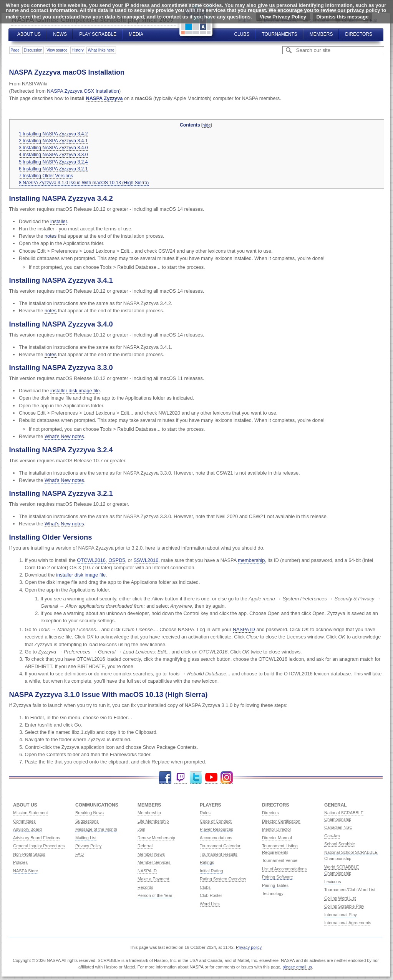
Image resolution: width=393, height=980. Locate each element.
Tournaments (279, 34)
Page (15, 50)
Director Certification (281, 821)
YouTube (211, 777)
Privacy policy (249, 947)
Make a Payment (153, 879)
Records (145, 887)
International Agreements (348, 923)
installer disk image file (75, 391)
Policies (20, 862)
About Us (29, 34)
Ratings (207, 862)
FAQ (80, 854)
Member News (151, 854)
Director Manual (277, 838)
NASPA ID (244, 629)
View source (57, 50)
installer (59, 221)
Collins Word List (340, 898)
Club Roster (211, 895)
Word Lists (210, 904)
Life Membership (153, 821)
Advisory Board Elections (36, 838)
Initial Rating (211, 871)
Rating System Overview (223, 879)
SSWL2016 (146, 560)
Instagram (227, 777)
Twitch (181, 777)
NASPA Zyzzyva (104, 98)
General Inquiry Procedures (39, 846)
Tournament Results (219, 854)
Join (141, 829)
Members (321, 34)
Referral (145, 846)
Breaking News (90, 813)
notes (51, 236)
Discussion (33, 50)
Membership (149, 813)
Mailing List (86, 838)
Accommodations (216, 838)
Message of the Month (96, 829)
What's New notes (64, 436)
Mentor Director (277, 829)
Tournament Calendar (220, 846)
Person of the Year (155, 895)
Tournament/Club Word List (350, 890)
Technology (273, 893)
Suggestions (87, 821)
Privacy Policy (88, 846)
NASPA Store (26, 871)
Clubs (242, 34)
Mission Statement (30, 813)
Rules (205, 813)
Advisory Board (27, 829)
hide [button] (207, 125)
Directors (359, 34)
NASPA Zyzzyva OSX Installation (83, 91)
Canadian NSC (338, 827)
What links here (101, 50)
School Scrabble (340, 844)
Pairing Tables (275, 885)
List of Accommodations (284, 869)
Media (136, 34)
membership (251, 560)
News (60, 34)
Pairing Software (278, 877)
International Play (341, 915)
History (78, 50)
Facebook (165, 777)
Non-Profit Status (29, 854)
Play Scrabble (98, 34)
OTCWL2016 (91, 560)
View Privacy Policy (283, 17)
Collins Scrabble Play (344, 906)
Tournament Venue (280, 860)
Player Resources (216, 829)
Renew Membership (156, 838)
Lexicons (332, 882)
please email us (297, 967)
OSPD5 (117, 560)
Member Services (154, 862)
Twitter (196, 777)
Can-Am (332, 836)
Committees (24, 821)
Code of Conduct (216, 821)
